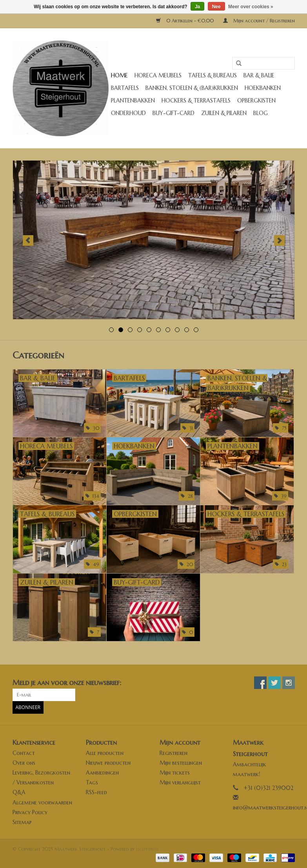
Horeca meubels (158, 75)
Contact (24, 753)
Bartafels (125, 88)
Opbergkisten (256, 101)
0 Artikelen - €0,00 (186, 21)
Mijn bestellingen (181, 763)
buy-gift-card (173, 113)
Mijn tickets (175, 773)
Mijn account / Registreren (259, 21)
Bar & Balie (259, 75)
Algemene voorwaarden (42, 802)
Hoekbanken (263, 88)
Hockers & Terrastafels (196, 101)
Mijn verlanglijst (180, 782)
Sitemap (22, 822)
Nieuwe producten (108, 763)
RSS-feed (96, 792)
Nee (216, 7)
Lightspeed (147, 849)
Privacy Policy (30, 812)
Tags (92, 782)
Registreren (173, 753)
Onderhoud (128, 113)
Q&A (19, 792)
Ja (197, 7)
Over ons (24, 763)
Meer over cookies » (251, 7)
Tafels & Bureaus (213, 75)
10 (196, 330)
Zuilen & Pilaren (224, 113)
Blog (261, 113)
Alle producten (105, 753)
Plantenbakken (133, 101)
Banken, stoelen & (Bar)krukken (192, 88)
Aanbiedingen (102, 773)
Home (119, 75)
